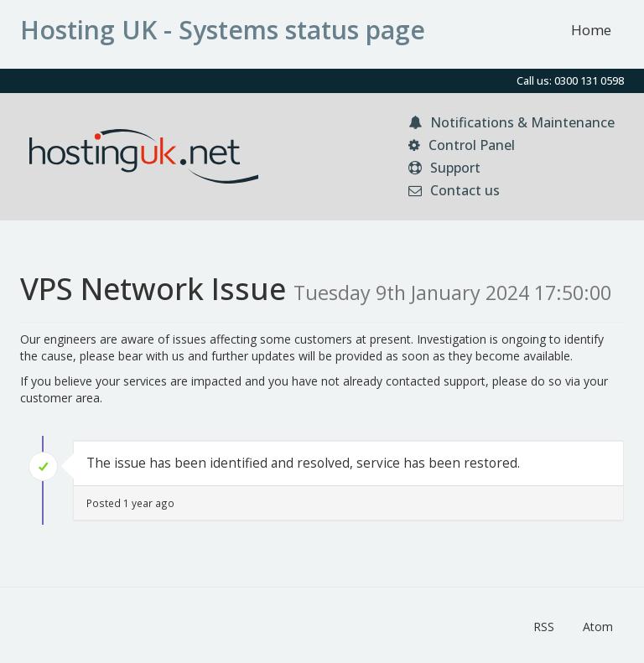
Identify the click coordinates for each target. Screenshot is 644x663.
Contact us (454, 190)
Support (444, 168)
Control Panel (462, 145)
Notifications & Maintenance (512, 122)
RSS (544, 627)
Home (591, 30)
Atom (598, 627)
